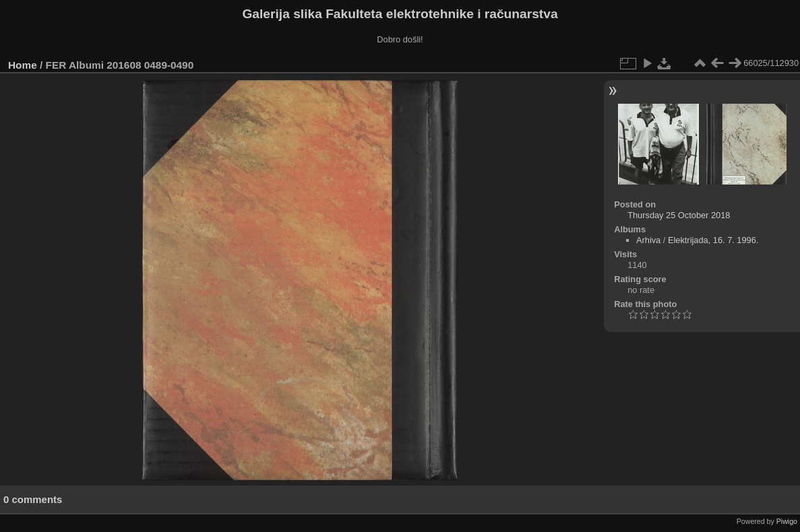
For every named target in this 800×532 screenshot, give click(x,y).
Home (23, 65)
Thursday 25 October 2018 (679, 215)
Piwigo (787, 521)
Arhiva (648, 240)
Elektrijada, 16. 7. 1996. (713, 240)
